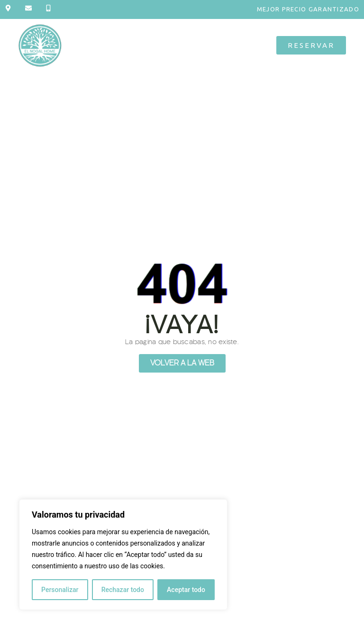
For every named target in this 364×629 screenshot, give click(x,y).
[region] (123, 555)
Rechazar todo (123, 590)
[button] (169, 45)
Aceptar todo (186, 590)
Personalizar (60, 590)
